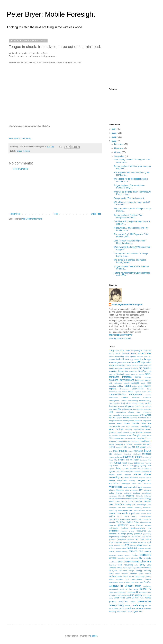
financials (138, 421)
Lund (118, 472)
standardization (144, 568)
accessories (145, 353)
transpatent (113, 589)
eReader (130, 415)
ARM (111, 362)
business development (121, 380)
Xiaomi (129, 612)
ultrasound (143, 592)
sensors (145, 555)
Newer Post (15, 214)
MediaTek (134, 478)
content (125, 398)
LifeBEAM (126, 466)
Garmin (120, 432)
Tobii (142, 582)
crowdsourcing (145, 401)
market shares (142, 474)
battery (121, 368)
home (130, 444)
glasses (123, 435)
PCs (117, 522)
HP (145, 444)
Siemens (134, 558)
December (119, 144)
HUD (125, 447)
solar (136, 565)
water (133, 602)
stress (111, 573)
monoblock (113, 496)
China (128, 386)
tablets (112, 576)
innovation (138, 451)
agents (133, 356)
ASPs (129, 362)
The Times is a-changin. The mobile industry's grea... (130, 261)
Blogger (94, 636)
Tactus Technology (137, 577)
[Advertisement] (55, 192)
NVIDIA (112, 516)
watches (123, 602)
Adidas (111, 357)
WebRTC (128, 606)
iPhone (121, 460)
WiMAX (122, 609)
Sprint (125, 568)
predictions (114, 531)
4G (142, 351)
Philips (137, 522)
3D (121, 351)
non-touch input (126, 513)
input (148, 451)
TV (150, 589)
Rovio (145, 545)
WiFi (146, 606)
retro (123, 545)
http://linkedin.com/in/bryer (121, 335)
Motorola (130, 496)
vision (117, 598)
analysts (112, 360)
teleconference (137, 579)
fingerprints (147, 421)
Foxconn (129, 429)
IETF (110, 451)
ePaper (123, 415)
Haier (139, 438)
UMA (149, 592)
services (112, 558)
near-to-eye (142, 505)
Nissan (149, 511)
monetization (147, 493)
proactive (138, 534)
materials (125, 478)
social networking (125, 565)
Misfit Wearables (131, 490)
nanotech (138, 502)
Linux (149, 466)
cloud (131, 392)
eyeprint (119, 418)
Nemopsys (112, 508)
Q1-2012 (120, 537)
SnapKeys (112, 565)
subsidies (125, 574)
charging (112, 386)
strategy (139, 571)
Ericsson (136, 415)
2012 (114, 137)
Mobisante (128, 493)
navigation (131, 505)
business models (143, 380)
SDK (141, 551)
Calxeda (126, 383)
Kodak (125, 463)
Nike (136, 511)
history (111, 444)
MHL (140, 483)
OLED (120, 516)
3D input (126, 351)
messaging (126, 483)
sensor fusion (131, 555)
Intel (110, 454)
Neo (119, 508)
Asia (125, 362)
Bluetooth (120, 374)
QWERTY (131, 540)
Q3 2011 (128, 537)
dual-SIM (117, 409)
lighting (143, 466)
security (148, 551)
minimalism (147, 487)
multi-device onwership (124, 499)
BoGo (128, 374)
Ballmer (129, 365)
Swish (141, 574)
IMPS (130, 451)
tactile (119, 577)
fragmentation (139, 429)
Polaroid (140, 525)
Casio (143, 383)
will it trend (113, 609)
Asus (134, 362)
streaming (148, 571)
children (120, 386)
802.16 (111, 354)
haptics (145, 438)
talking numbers (116, 579)
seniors (120, 555)
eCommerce (127, 409)
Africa (127, 357)
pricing (132, 531)
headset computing (131, 441)
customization (114, 403)
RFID (127, 545)
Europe (148, 415)
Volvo (142, 598)
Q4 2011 (142, 537)
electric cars (134, 412)
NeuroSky (138, 508)
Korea (131, 463)
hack (135, 438)
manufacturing (140, 472)
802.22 (118, 354)
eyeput (126, 418)
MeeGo (112, 480)
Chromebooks (138, 389)
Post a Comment (21, 169)
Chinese (147, 386)
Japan (136, 460)
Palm (141, 519)
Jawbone (143, 460)
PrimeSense (141, 531)
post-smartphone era (141, 528)
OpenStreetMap (145, 516)
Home (56, 214)
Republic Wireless (130, 542)
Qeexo (149, 537)
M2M (126, 472)
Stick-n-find (123, 571)
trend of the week (129, 589)
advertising (119, 356)
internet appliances (116, 457)
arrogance (118, 362)
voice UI (130, 598)
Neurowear (147, 508)
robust (139, 545)
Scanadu (141, 548)
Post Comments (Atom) (32, 219)
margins (112, 475)
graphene (117, 438)
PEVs (123, 522)
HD (150, 438)
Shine (128, 558)
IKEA (115, 451)
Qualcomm (121, 539)
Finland (112, 423)
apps (149, 360)
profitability (147, 534)
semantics (112, 555)
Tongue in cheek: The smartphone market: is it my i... (129, 187)
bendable (134, 368)
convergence (114, 401)
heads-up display (116, 441)
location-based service (141, 469)
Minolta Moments (116, 490)
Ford (128, 426)
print (150, 531)
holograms (120, 444)
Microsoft (115, 487)
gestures (140, 432)
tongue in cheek (23, 151)
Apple (143, 359)
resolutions (142, 542)
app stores (134, 360)
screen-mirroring (122, 551)
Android (120, 359)
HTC (149, 444)
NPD (138, 513)
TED (127, 579)
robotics (133, 545)
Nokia (112, 513)
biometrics (123, 371)
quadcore (112, 540)
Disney (122, 406)
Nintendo (142, 511)
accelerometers (129, 354)
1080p (111, 351)
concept (148, 395)
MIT (141, 490)
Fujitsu (148, 429)
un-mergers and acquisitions (119, 595)
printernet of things (117, 534)
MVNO (117, 502)
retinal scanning (115, 545)
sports (119, 568)
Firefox (120, 423)
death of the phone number (132, 403)
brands (138, 377)
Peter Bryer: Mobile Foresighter (127, 305)
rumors (118, 548)
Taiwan (148, 577)
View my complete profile (120, 339)
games (112, 432)
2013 (114, 133)
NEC (149, 505)
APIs (127, 360)
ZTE (141, 612)
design (148, 403)
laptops (137, 463)
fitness (127, 423)
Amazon (140, 357)
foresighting (146, 426)
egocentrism (121, 412)
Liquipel (111, 469)
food (123, 426)
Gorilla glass (146, 435)
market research (124, 475)
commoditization (117, 395)
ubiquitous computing (127, 592)
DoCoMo (148, 406)
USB (144, 595)
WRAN (119, 612)
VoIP (137, 598)
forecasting (135, 426)
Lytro (122, 472)
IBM (133, 447)
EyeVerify (134, 418)
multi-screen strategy (143, 499)
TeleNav (148, 579)
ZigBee (135, 612)
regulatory (118, 542)
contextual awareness (142, 398)
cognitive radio (140, 392)
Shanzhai (121, 558)
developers (114, 406)
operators (114, 519)
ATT (138, 362)
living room (122, 468)
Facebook (142, 418)
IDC (137, 447)
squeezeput (132, 568)
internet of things (132, 457)
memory (132, 480)
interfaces (147, 454)
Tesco (121, 582)
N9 (132, 502)
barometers (113, 368)
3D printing (136, 351)
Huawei (119, 447)
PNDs (132, 525)
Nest (124, 508)
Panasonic (147, 519)
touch (138, 586)
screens (133, 551)
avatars (122, 365)
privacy (130, 534)
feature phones (128, 421)
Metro (134, 483)
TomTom (148, 582)
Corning (124, 401)
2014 (114, 129)
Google (136, 435)
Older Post (96, 214)
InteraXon (128, 454)
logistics (112, 472)
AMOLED (148, 357)
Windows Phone (134, 608)
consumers (113, 398)
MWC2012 (125, 502)
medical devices (145, 478)
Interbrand (137, 454)
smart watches (125, 562)
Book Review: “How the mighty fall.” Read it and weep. (130, 242)
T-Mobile (148, 574)
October (118, 152)
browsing (148, 377)
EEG (111, 412)
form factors (116, 429)
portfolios (125, 528)
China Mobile (137, 386)
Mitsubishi (147, 490)
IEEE (149, 447)
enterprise (147, 412)
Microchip (148, 483)
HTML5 (112, 447)
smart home (113, 562)
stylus (118, 574)
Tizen (137, 582)
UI (137, 592)
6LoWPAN (147, 351)
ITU (131, 460)
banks (141, 365)
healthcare (145, 441)
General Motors (129, 432)
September (120, 156)
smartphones (142, 561)
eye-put (112, 418)
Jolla (149, 460)
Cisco (149, 389)
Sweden (133, 573)
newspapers (123, 510)
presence (124, 531)
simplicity (147, 558)
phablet (129, 522)
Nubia (144, 513)
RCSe (111, 542)
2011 (114, 141)
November (119, 148)
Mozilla (112, 499)
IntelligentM (118, 454)
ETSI (142, 415)
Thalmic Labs (129, 582)
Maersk (131, 472)
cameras (135, 383)
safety (124, 548)
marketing (114, 477)
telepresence (113, 582)
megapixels (122, 480)
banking (135, 365)
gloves (129, 435)
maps (149, 472)
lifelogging (135, 466)
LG (120, 466)
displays (130, 406)
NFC (131, 510)
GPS (111, 438)
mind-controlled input (133, 487)
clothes (124, 392)
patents (112, 522)
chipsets (112, 389)
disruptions (139, 406)
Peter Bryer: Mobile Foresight (51, 14)
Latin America (146, 463)
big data (143, 368)
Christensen (124, 389)
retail (149, 542)
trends (143, 589)
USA (132, 595)
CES (149, 383)
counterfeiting (133, 401)
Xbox (124, 612)
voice (123, 598)
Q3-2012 (135, 537)
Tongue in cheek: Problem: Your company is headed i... (128, 216)
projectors (113, 537)
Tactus (125, 577)
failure (120, 421)
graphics (124, 438)
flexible (136, 423)
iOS (116, 460)
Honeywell (138, 444)
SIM (141, 558)
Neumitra (130, 508)
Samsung (132, 548)
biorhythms (133, 371)
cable (111, 383)
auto (117, 365)
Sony (142, 565)
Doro (110, 409)
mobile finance (115, 493)
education (148, 409)
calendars (118, 383)
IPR (127, 460)
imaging (123, 451)
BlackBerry (143, 371)
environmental (114, 415)
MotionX (121, 496)
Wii (150, 606)
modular (137, 493)
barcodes (147, 365)
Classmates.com (115, 392)
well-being (138, 605)
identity (143, 447)
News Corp (113, 511)
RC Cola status (143, 539)
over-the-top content (129, 519)
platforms (123, 525)
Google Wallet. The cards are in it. (129, 198)
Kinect (117, 463)
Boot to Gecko (137, 374)
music (111, 502)
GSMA (130, 438)
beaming (127, 368)
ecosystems (138, 409)
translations (147, 586)
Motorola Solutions (144, 496)
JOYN (111, 463)
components (136, 395)
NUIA (149, 513)
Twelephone (113, 592)
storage (131, 571)
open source (131, 516)
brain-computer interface (130, 376)
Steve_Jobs (113, 571)
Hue (129, 447)
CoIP (149, 392)
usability (138, 595)
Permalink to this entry (20, 138)
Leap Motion (113, 466)
